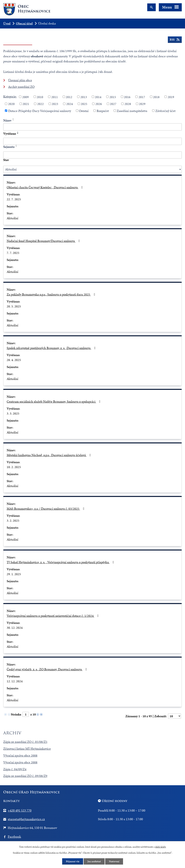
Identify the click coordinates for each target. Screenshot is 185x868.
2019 (171, 97)
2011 (55, 97)
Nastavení (114, 861)
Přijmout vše (73, 861)
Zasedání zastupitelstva (132, 111)
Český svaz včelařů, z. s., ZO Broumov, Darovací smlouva (48, 669)
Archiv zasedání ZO (21, 87)
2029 (142, 104)
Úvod (7, 23)
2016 (127, 97)
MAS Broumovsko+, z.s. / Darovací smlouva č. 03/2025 (46, 509)
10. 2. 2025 (14, 467)
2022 (40, 104)
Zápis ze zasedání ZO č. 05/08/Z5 (25, 742)
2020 (11, 104)
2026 (99, 104)
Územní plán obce (20, 80)
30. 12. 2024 (15, 628)
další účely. (161, 847)
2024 (70, 104)
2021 (26, 104)
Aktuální (12, 218)
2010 (40, 97)
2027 (113, 104)
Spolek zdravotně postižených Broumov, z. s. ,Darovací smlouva (52, 348)
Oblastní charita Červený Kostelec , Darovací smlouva (45, 187)
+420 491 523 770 (20, 810)
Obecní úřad (24, 23)
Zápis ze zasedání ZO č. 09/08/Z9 (25, 776)
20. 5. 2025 (14, 306)
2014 (98, 97)
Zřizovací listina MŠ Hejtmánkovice (27, 749)
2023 (55, 104)
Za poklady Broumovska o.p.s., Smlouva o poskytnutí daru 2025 (52, 294)
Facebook (14, 837)
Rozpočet (103, 111)
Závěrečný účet (165, 111)
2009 (25, 97)
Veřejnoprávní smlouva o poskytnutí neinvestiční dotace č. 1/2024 (53, 616)
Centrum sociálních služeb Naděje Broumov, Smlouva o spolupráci (54, 401)
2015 (113, 97)
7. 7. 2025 (13, 253)
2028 (128, 104)
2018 (156, 97)
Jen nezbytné (94, 861)
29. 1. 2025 (14, 574)
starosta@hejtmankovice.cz (26, 819)
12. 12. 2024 (15, 681)
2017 (142, 97)
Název (7, 120)
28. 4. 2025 (14, 360)
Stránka (16, 714)
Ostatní (84, 111)
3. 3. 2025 (13, 413)
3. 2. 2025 (13, 520)
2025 (84, 104)
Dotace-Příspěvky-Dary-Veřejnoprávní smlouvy (40, 111)
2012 (69, 97)
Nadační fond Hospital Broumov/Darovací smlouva (44, 241)
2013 (84, 97)
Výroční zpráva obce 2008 (20, 755)
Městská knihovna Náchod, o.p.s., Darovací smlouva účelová (50, 455)
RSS (175, 40)
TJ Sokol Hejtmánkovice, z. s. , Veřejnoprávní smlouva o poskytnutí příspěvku (61, 562)
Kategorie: (10, 96)
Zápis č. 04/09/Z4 (15, 769)
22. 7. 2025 (14, 199)
